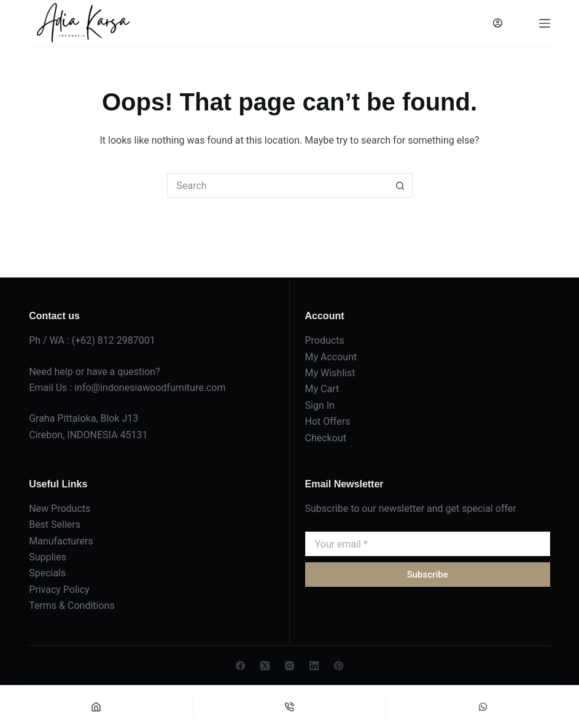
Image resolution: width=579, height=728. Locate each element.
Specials (47, 573)
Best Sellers (55, 525)
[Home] (96, 707)
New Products (60, 509)
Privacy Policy (59, 590)
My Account (331, 357)
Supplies (48, 557)
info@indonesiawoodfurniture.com (150, 388)
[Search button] (400, 185)
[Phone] (290, 707)
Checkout (326, 438)
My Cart (322, 389)
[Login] (498, 23)
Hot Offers (328, 421)
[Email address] (428, 544)
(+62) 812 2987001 (114, 340)
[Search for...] (278, 185)
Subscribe (428, 575)
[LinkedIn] (314, 666)
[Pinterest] (339, 666)
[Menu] (545, 23)
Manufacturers (61, 541)
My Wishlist (330, 373)
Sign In (320, 405)
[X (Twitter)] (265, 666)
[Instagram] (289, 666)
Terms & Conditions (72, 606)
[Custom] (483, 707)
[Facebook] (240, 666)
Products (325, 340)
